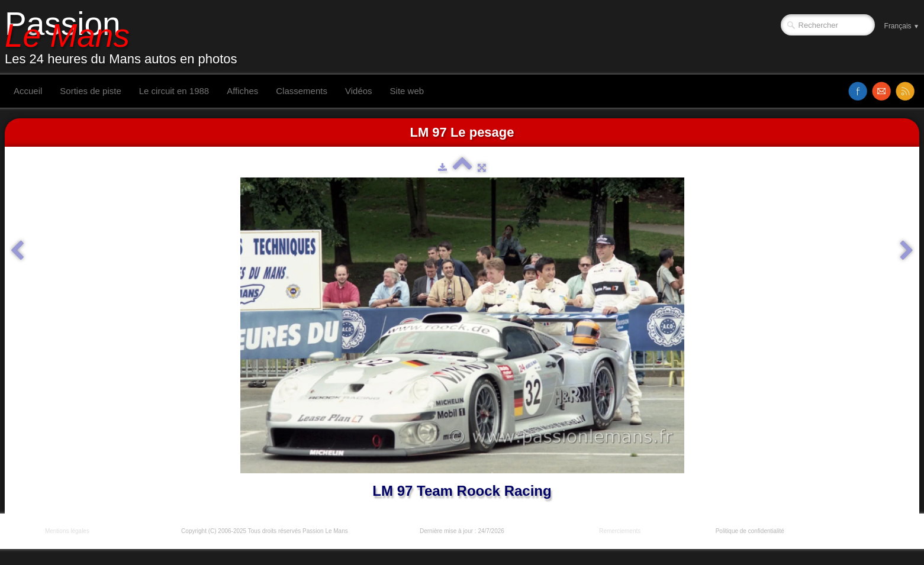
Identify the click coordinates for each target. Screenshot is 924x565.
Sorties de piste (90, 91)
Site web (407, 91)
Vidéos (359, 91)
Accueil (28, 91)
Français (902, 26)
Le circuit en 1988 (174, 91)
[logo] (125, 37)
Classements (302, 91)
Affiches (242, 91)
